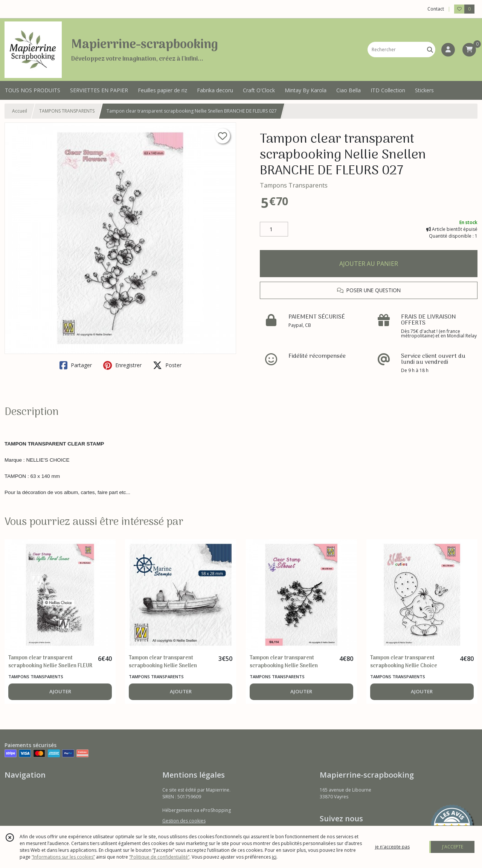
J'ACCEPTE (453, 847)
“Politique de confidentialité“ (159, 857)
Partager (76, 365)
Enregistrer (122, 365)
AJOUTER (60, 691)
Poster (167, 365)
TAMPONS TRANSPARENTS (67, 111)
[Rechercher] (430, 50)
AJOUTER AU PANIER (369, 264)
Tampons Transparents (294, 185)
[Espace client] (448, 50)
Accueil (20, 111)
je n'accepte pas (392, 847)
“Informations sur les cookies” (63, 857)
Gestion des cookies (184, 821)
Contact (436, 9)
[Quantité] (274, 229)
